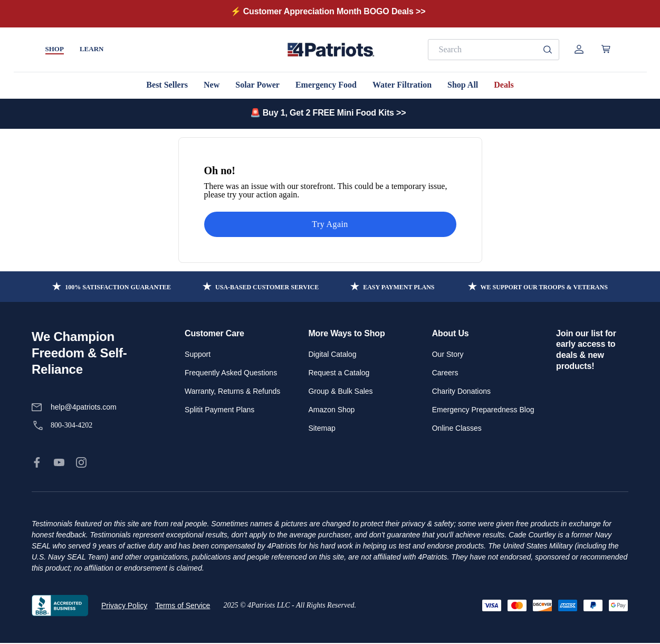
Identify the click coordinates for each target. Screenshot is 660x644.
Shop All (463, 85)
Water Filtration (402, 85)
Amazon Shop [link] (331, 410)
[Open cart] (606, 49)
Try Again (330, 224)
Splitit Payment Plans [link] (219, 410)
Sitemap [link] (322, 428)
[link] (37, 462)
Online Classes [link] (457, 428)
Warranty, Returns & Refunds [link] (232, 391)
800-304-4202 (71, 425)
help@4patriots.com (84, 407)
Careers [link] (445, 373)
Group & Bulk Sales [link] (340, 391)
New (212, 85)
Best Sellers (167, 85)
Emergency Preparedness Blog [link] (483, 410)
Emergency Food (326, 85)
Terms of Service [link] (183, 605)
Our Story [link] (448, 354)
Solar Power (257, 85)
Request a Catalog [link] (339, 373)
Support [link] (198, 354)
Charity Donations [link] (461, 391)
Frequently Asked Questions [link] (231, 373)
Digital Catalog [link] (332, 354)
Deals (504, 85)
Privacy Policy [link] (124, 605)
